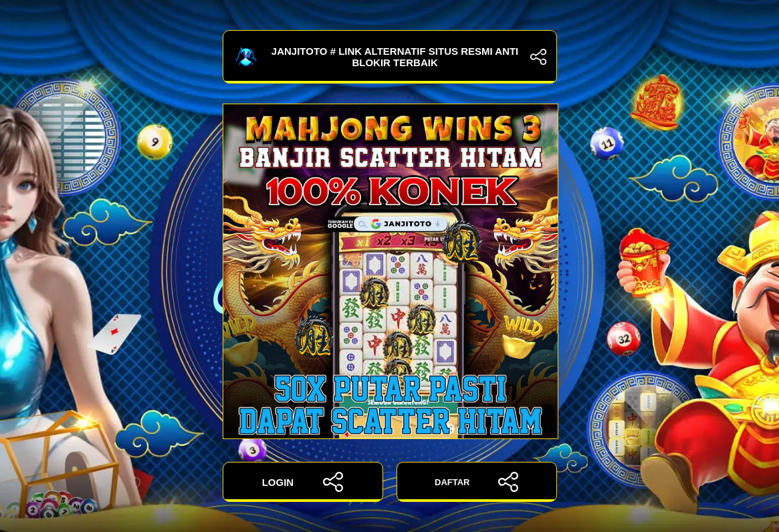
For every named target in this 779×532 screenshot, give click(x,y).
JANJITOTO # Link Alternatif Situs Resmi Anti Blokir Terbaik (390, 57)
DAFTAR (476, 482)
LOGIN (303, 482)
